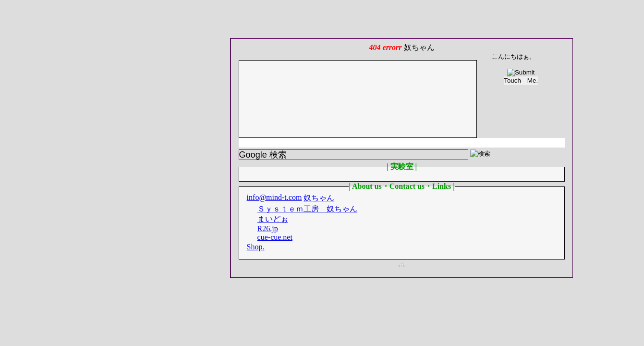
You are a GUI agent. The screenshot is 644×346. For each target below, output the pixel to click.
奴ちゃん (319, 198)
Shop (255, 247)
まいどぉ (273, 219)
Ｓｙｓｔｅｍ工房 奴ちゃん (307, 209)
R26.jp (268, 229)
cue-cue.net (275, 237)
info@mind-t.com (274, 197)
